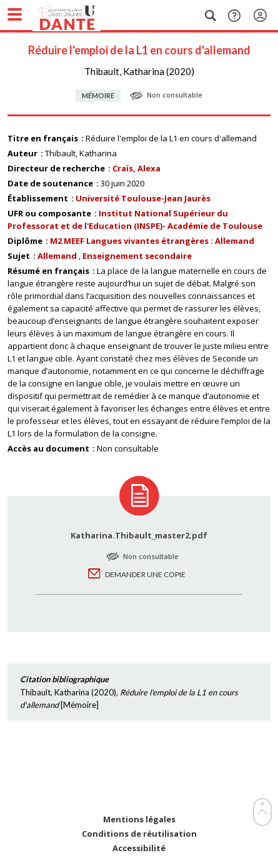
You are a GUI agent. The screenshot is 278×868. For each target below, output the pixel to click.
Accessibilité (139, 848)
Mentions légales (139, 820)
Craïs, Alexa (137, 168)
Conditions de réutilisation (139, 834)
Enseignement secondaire (137, 256)
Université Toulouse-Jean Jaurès (143, 198)
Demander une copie (145, 574)
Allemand (57, 256)
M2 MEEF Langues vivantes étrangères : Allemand (152, 241)
